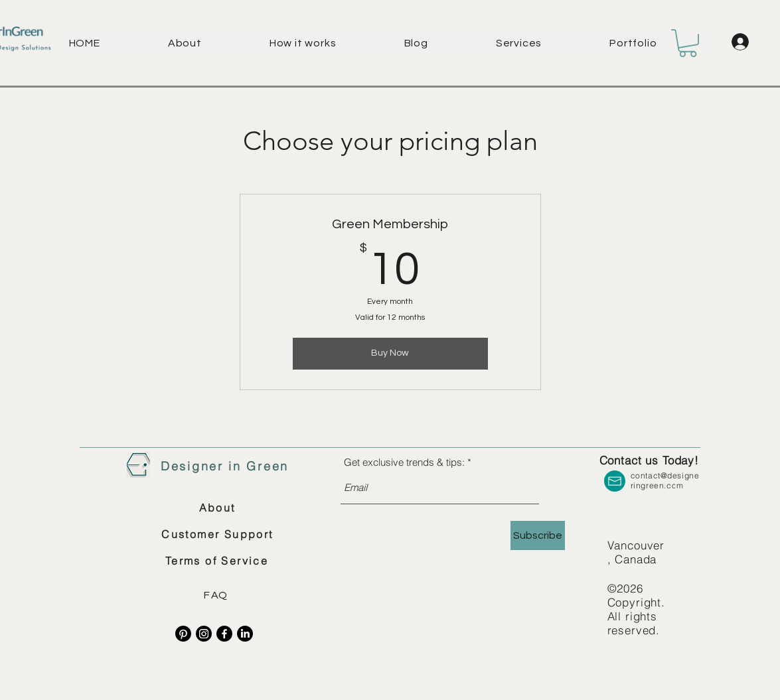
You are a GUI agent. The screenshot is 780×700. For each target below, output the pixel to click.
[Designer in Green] (225, 466)
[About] (217, 508)
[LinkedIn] (245, 634)
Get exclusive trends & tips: (404, 462)
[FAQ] (218, 595)
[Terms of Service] (217, 561)
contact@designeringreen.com (665, 480)
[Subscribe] (538, 535)
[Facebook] (224, 634)
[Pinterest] (183, 634)
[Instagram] (204, 634)
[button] (546, 43)
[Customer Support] (218, 534)
